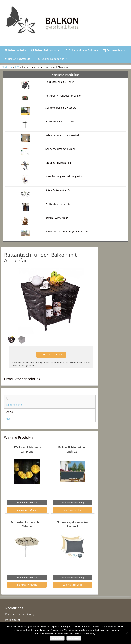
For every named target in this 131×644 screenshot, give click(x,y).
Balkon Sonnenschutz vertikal (62, 135)
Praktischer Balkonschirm (60, 122)
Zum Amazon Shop (51, 355)
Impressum (13, 620)
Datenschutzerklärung (20, 614)
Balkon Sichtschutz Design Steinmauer (67, 232)
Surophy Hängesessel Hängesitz (64, 176)
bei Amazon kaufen (27, 585)
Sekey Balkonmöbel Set (59, 190)
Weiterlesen (74, 638)
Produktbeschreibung (27, 503)
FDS (17, 67)
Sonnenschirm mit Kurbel (60, 149)
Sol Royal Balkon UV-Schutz (61, 108)
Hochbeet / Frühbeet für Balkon (63, 96)
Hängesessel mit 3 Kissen (60, 82)
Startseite (7, 67)
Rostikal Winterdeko (57, 218)
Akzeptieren (57, 638)
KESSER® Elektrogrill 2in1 (60, 163)
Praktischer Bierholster (58, 204)
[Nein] (127, 633)
